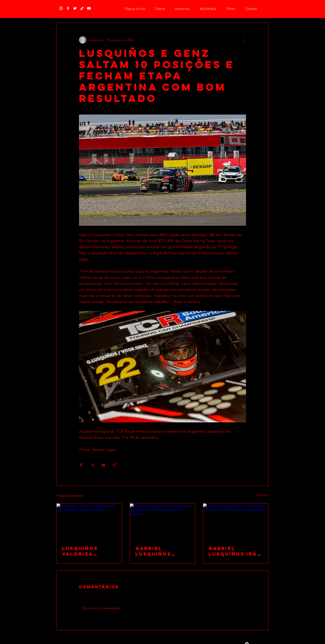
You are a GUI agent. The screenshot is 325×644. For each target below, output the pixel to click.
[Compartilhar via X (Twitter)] (92, 465)
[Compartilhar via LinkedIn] (103, 465)
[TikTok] (82, 8)
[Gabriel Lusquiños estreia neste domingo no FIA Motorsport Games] (163, 522)
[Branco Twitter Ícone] (75, 8)
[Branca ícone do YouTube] (89, 8)
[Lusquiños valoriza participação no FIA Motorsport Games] (89, 522)
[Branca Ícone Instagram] (61, 8)
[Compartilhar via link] (114, 465)
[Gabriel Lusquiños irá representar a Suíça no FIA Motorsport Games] (236, 522)
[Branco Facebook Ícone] (68, 8)
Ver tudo (262, 495)
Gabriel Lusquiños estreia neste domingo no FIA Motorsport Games (162, 551)
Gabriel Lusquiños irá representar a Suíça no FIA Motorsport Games (233, 551)
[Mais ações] (243, 40)
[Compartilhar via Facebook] (81, 465)
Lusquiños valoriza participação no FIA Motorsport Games (85, 551)
